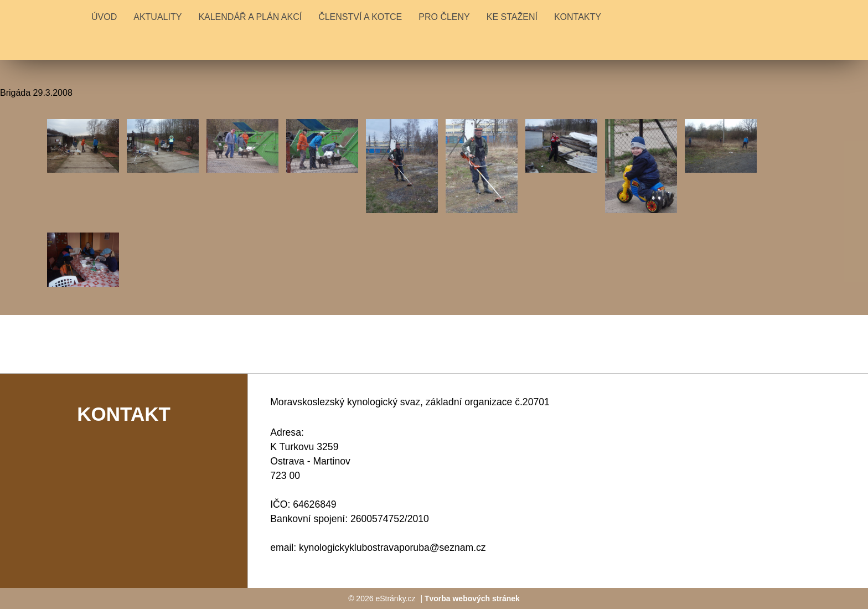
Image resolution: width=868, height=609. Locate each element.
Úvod (104, 17)
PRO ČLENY (444, 17)
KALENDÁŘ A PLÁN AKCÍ (250, 17)
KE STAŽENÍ (512, 17)
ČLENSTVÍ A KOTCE (360, 17)
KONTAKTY (578, 17)
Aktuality (157, 17)
